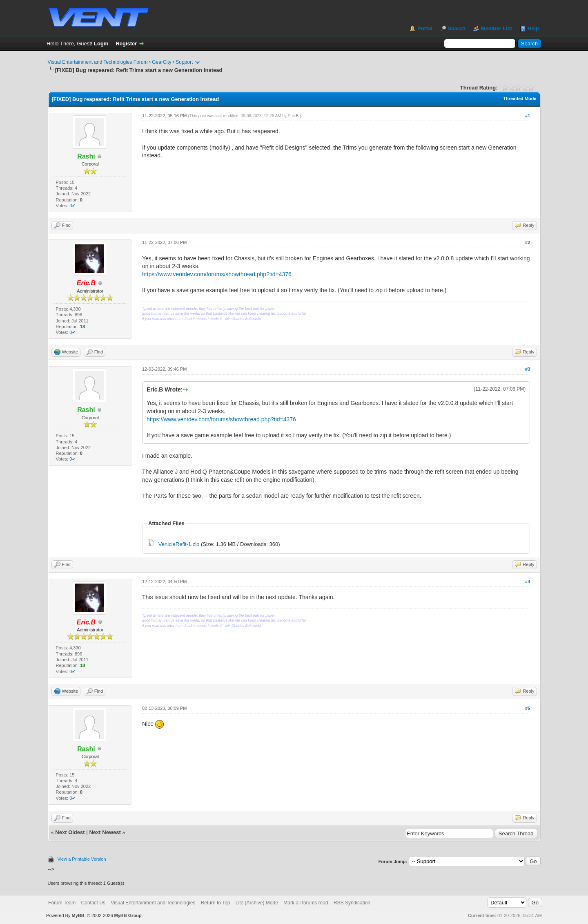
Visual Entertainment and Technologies (153, 903)
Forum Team (62, 903)
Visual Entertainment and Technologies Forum (98, 62)
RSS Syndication (352, 903)
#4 (528, 582)
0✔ (72, 206)
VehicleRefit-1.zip (179, 544)
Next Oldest (70, 832)
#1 (528, 116)
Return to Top (216, 903)
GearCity (161, 62)
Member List (497, 28)
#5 (528, 708)
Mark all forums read (306, 903)
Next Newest (105, 832)
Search (457, 28)
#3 (528, 369)
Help (533, 28)
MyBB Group (128, 915)
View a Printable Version (82, 859)
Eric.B (293, 116)
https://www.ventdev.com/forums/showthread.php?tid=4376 (217, 274)
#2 (528, 242)
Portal (425, 28)
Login (101, 44)
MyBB (78, 915)
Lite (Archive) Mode (257, 903)
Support (184, 62)
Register (126, 44)
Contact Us (93, 903)
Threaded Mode (520, 98)
